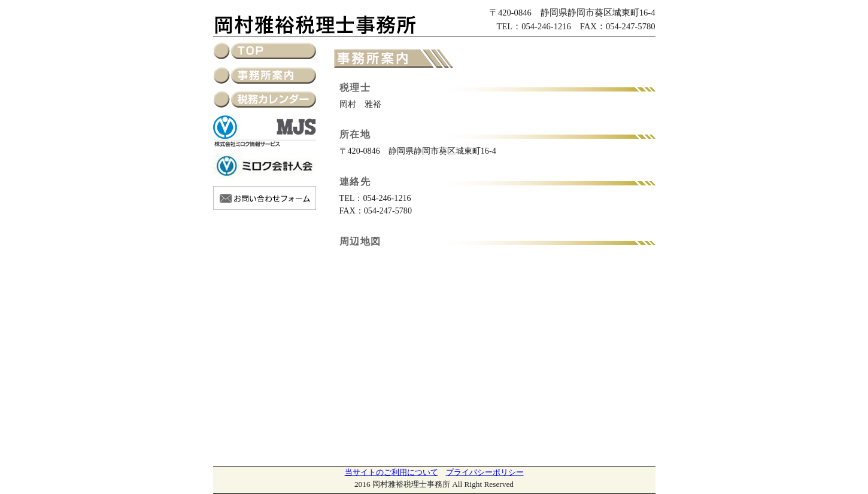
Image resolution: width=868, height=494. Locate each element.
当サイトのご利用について (391, 472)
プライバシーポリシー (485, 472)
